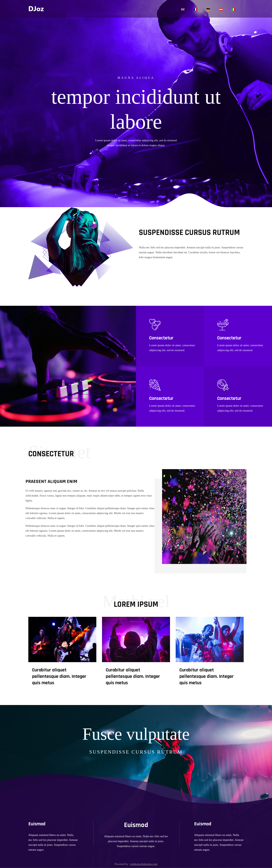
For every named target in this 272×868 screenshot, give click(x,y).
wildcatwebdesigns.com (144, 864)
